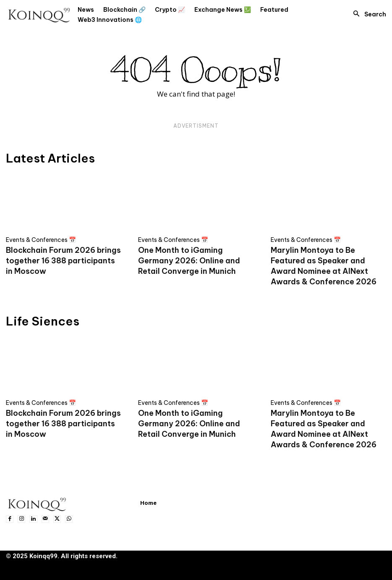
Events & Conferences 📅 (41, 240)
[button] (367, 14)
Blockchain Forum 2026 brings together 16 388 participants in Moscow (63, 261)
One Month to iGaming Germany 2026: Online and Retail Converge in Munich (189, 261)
